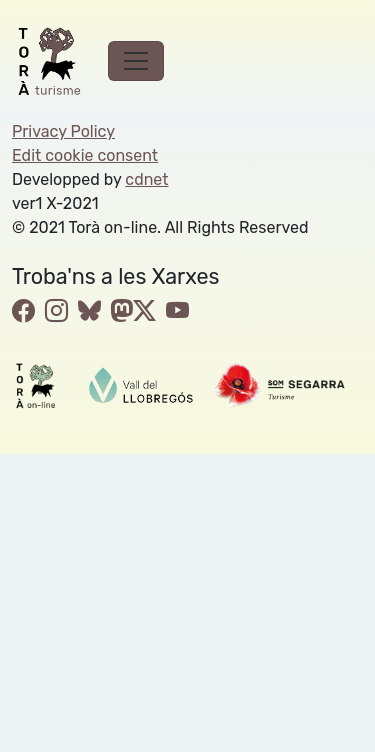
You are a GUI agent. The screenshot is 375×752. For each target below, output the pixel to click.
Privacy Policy (63, 131)
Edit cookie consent (85, 155)
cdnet (146, 179)
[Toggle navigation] (136, 61)
